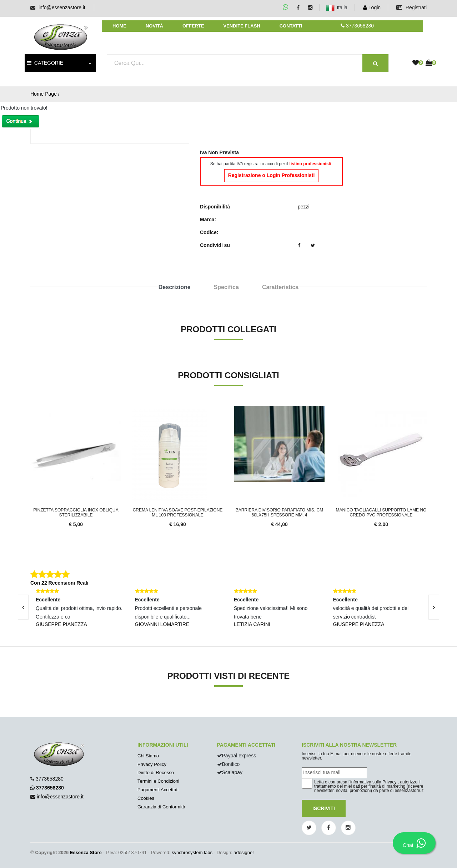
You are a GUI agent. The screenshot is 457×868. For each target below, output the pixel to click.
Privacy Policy (152, 764)
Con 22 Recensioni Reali (59, 583)
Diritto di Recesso (156, 773)
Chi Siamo (148, 756)
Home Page (44, 94)
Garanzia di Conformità (161, 807)
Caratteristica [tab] (280, 287)
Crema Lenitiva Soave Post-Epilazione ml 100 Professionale (178, 513)
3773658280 (50, 779)
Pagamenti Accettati (158, 790)
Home (119, 26)
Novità (154, 26)
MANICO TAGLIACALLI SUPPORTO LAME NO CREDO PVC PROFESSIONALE (381, 513)
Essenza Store (86, 852)
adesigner (244, 852)
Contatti (291, 26)
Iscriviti (324, 808)
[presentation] (434, 607)
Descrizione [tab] (175, 287)
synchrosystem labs (192, 852)
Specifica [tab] (226, 287)
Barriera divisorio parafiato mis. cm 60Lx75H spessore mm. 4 (279, 513)
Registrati (411, 7)
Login (372, 7)
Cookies (146, 798)
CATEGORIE (45, 63)
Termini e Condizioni (158, 781)
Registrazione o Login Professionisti (272, 175)
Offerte (193, 26)
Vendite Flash (242, 26)
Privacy (389, 782)
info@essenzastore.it (62, 7)
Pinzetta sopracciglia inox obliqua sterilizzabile (76, 513)
